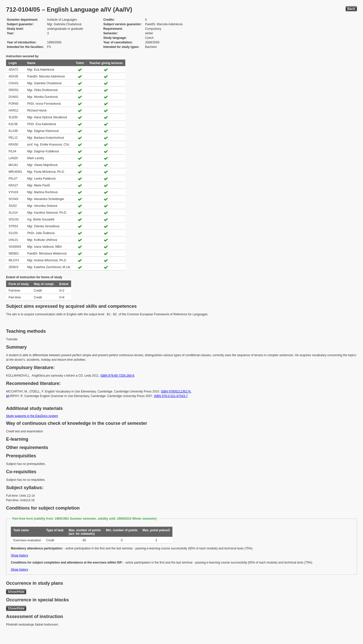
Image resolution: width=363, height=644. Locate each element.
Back (351, 9)
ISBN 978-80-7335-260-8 (117, 376)
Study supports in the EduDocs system (32, 416)
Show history (20, 555)
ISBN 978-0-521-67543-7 (171, 396)
